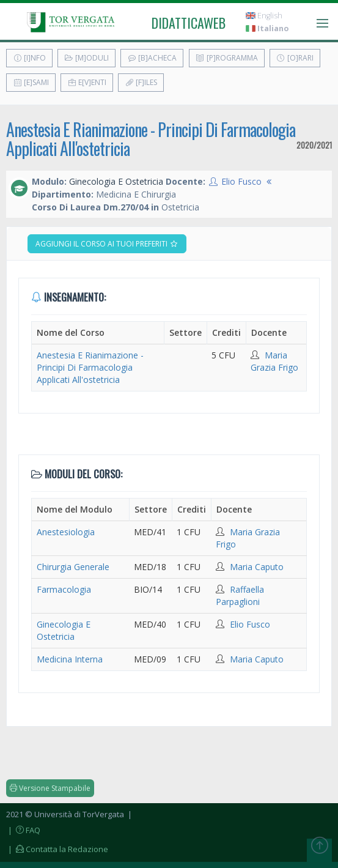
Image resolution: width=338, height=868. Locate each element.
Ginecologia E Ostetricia (64, 630)
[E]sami (31, 82)
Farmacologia (64, 589)
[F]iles (141, 82)
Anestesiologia (66, 532)
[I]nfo (29, 58)
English (264, 16)
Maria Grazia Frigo (274, 361)
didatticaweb (189, 23)
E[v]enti (87, 82)
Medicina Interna (70, 659)
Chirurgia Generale (73, 567)
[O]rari (295, 58)
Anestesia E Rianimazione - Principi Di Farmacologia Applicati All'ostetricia (151, 139)
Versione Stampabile (50, 788)
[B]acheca (152, 58)
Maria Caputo (257, 567)
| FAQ (23, 830)
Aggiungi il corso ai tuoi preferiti (107, 244)
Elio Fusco (241, 181)
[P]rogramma (227, 58)
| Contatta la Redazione (57, 849)
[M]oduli (86, 58)
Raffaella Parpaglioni (240, 595)
